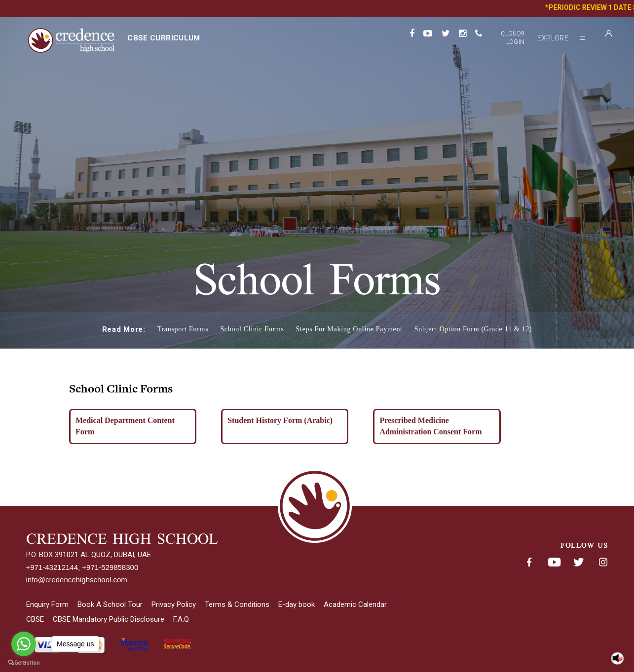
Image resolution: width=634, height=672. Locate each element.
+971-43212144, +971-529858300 (82, 567)
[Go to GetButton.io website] (24, 662)
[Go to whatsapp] (24, 644)
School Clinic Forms (252, 329)
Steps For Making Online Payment (349, 329)
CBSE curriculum (164, 38)
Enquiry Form (47, 604)
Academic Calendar (355, 604)
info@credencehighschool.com (77, 580)
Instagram (603, 563)
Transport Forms (183, 329)
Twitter (579, 563)
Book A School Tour (110, 604)
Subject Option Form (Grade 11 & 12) (473, 329)
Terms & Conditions (237, 604)
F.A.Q (181, 619)
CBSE (35, 619)
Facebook (529, 563)
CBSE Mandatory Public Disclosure (109, 619)
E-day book (297, 604)
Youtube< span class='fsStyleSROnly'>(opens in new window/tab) (554, 563)
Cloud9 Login (513, 38)
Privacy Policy (174, 604)
